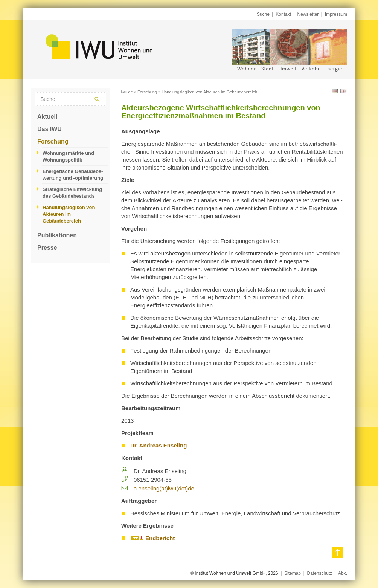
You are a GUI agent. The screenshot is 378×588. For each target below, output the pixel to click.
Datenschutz (319, 573)
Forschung (53, 141)
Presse (47, 248)
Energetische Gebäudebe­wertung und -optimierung (73, 175)
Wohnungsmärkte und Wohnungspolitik (68, 157)
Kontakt (283, 14)
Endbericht (160, 538)
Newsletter (308, 14)
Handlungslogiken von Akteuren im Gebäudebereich (69, 214)
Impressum (336, 14)
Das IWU (50, 129)
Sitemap (293, 573)
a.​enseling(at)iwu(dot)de (164, 488)
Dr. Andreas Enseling (159, 445)
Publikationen (57, 235)
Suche (263, 14)
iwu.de (127, 92)
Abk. (343, 573)
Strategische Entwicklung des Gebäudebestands (72, 193)
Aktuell (47, 117)
